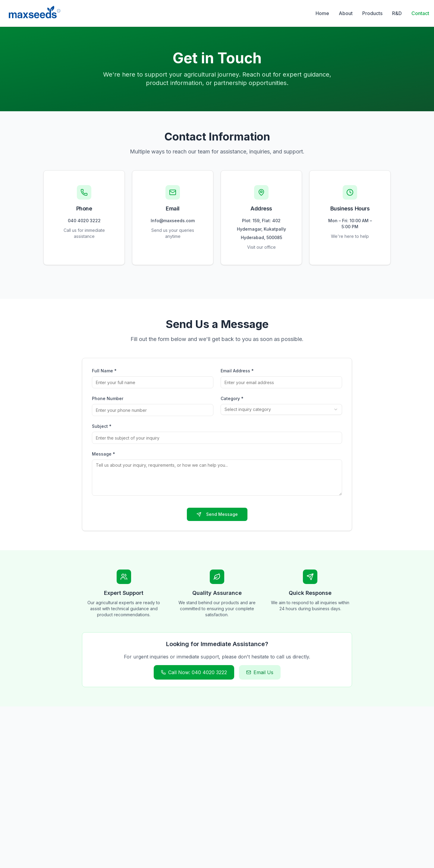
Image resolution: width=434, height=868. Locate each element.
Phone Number (108, 398)
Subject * (102, 426)
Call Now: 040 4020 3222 (194, 672)
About (346, 13)
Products (372, 13)
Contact (420, 13)
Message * (104, 454)
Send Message (217, 514)
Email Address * (237, 371)
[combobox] (281, 409)
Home (322, 13)
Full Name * (104, 371)
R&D (397, 13)
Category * (232, 398)
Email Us (260, 672)
